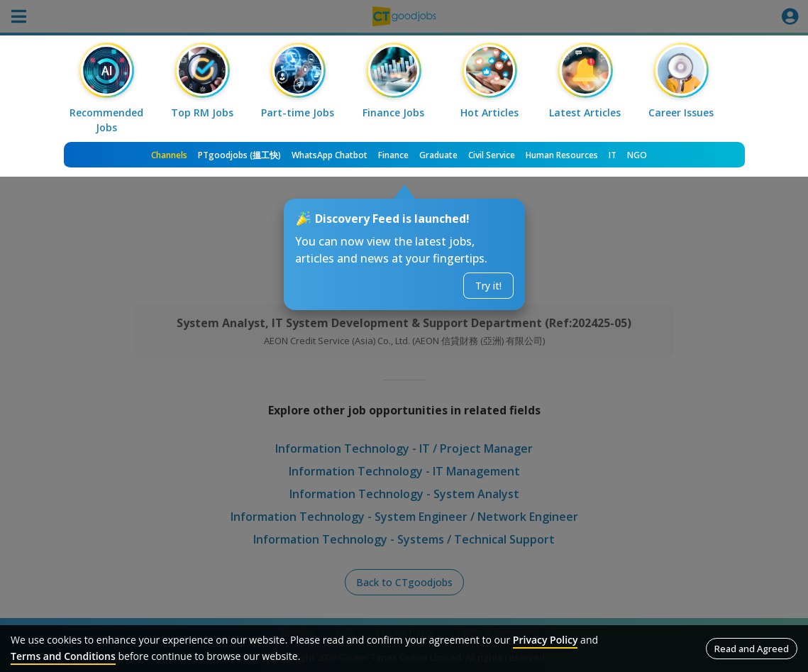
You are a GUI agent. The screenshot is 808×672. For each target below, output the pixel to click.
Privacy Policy (546, 640)
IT (613, 155)
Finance (393, 155)
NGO (637, 155)
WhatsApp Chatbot (330, 155)
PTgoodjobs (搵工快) (239, 155)
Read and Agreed (752, 649)
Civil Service (492, 155)
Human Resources (562, 155)
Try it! (488, 286)
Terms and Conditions (63, 656)
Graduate (438, 155)
